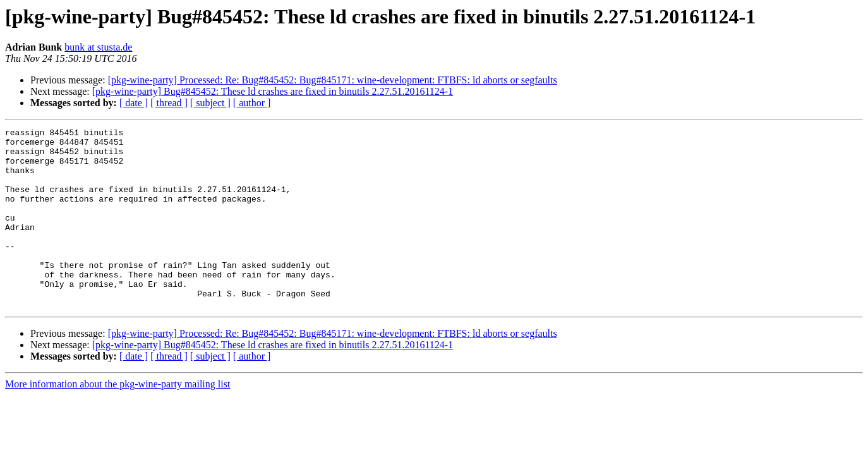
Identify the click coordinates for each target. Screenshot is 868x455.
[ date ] (134, 103)
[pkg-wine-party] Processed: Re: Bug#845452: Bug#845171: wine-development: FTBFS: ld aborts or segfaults (333, 80)
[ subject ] (210, 103)
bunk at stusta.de (98, 47)
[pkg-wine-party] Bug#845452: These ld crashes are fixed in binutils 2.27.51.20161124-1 (273, 91)
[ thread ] (169, 103)
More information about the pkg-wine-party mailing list (118, 420)
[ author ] (252, 103)
